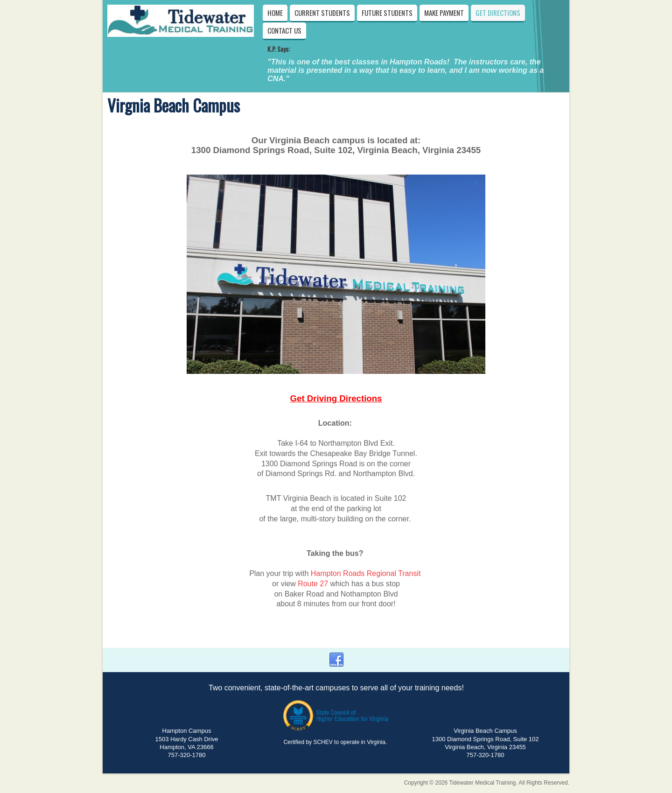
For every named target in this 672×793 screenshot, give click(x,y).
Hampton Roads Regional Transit (366, 573)
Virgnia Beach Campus (174, 105)
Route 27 (313, 584)
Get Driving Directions (336, 398)
